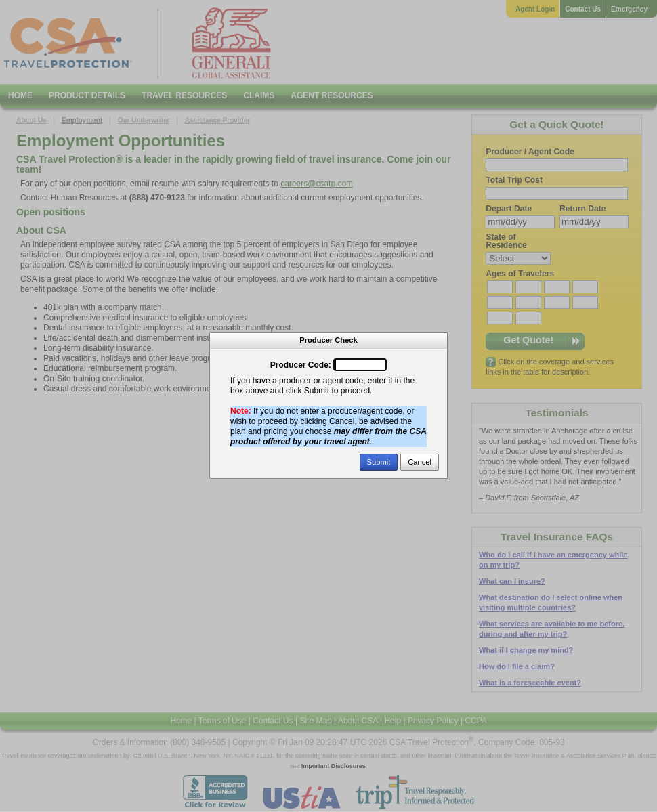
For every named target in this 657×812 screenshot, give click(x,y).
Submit (379, 462)
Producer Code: (301, 365)
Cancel (420, 462)
